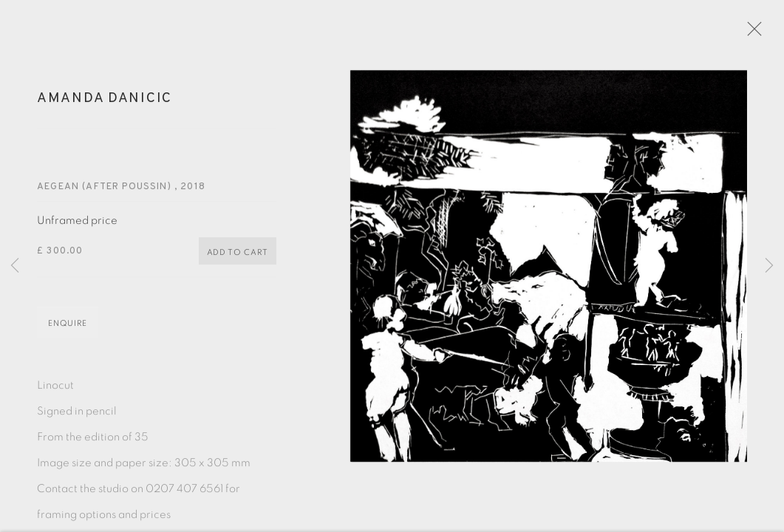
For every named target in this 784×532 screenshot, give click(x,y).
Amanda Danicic (105, 105)
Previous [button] (15, 266)
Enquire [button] (68, 330)
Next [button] (769, 266)
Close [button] (761, 33)
